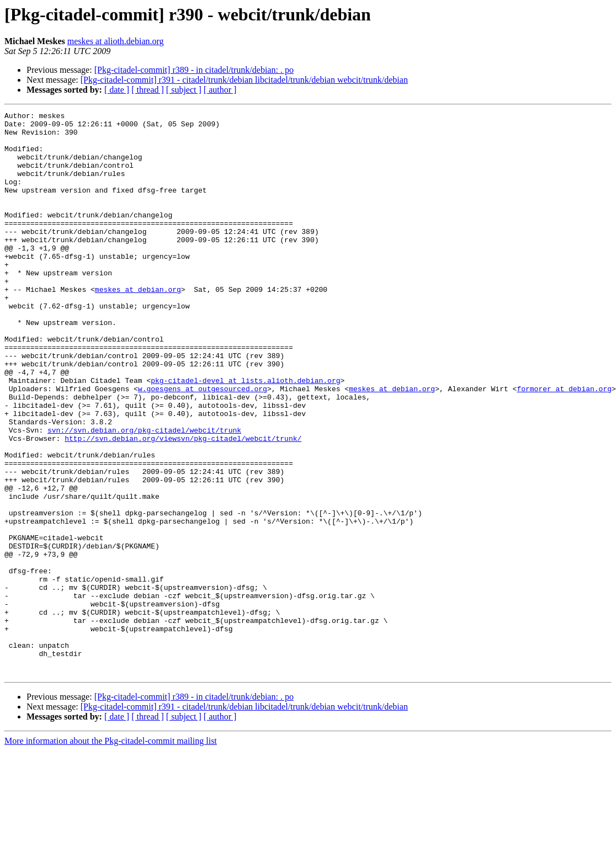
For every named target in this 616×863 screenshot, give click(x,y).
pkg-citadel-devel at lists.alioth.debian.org (245, 435)
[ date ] (117, 90)
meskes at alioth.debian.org (116, 41)
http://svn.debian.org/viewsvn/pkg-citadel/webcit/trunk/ (183, 504)
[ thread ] (148, 90)
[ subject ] (184, 90)
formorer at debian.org (564, 445)
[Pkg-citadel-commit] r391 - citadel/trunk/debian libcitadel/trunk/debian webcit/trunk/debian (244, 80)
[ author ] (220, 90)
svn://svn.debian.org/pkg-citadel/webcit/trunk (144, 494)
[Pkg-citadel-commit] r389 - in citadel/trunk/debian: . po (194, 70)
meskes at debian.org (138, 326)
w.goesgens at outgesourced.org (203, 445)
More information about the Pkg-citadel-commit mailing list (111, 853)
